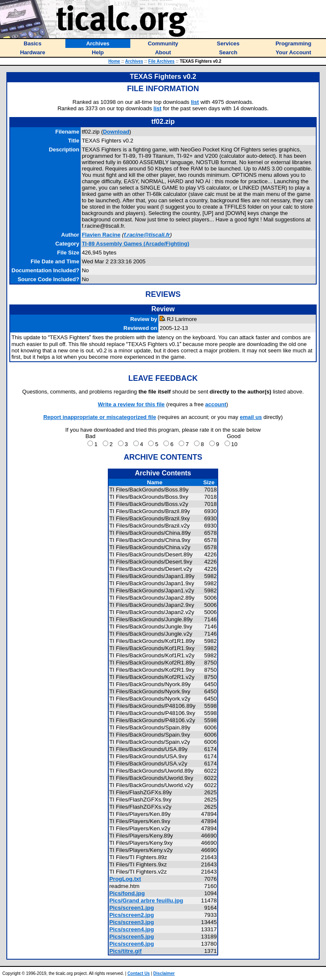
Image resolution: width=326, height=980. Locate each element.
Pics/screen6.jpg (131, 944)
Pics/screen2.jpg (131, 915)
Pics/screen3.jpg (131, 922)
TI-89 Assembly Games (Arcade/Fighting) (136, 244)
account (216, 404)
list (195, 102)
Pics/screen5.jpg (131, 937)
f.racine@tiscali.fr (147, 235)
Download (116, 132)
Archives (134, 61)
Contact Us (139, 973)
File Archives (161, 61)
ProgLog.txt (125, 879)
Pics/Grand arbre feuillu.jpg (146, 900)
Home (114, 61)
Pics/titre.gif (125, 951)
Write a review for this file (131, 404)
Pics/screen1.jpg (131, 908)
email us (251, 417)
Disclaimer (164, 973)
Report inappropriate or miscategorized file (100, 417)
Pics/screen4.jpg (131, 929)
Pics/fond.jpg (127, 893)
